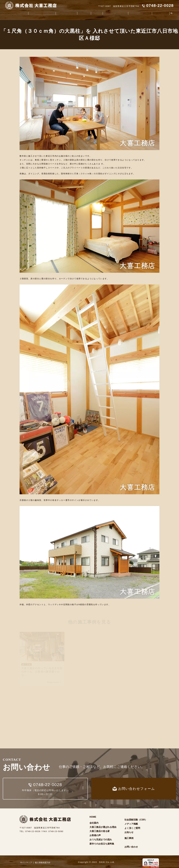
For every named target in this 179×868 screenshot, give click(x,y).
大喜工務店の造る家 (63, 13)
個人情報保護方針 (43, 861)
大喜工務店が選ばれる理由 (36, 13)
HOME (93, 815)
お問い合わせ (131, 845)
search (172, 14)
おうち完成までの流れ (101, 838)
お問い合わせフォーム (134, 787)
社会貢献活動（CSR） (139, 13)
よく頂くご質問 (160, 13)
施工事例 (93, 13)
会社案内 (16, 13)
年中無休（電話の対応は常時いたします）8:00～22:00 (45, 786)
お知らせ (129, 830)
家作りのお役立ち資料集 (112, 13)
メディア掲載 (131, 822)
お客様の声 (81, 13)
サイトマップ (26, 861)
